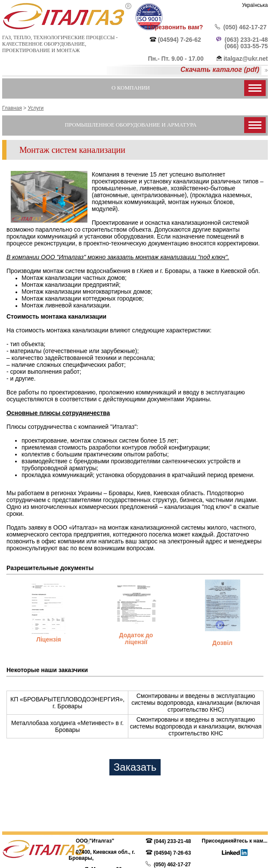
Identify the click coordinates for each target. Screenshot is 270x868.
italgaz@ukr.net (246, 59)
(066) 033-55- (243, 46)
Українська (255, 5)
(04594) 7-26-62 (179, 40)
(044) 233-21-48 (172, 841)
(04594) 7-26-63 (172, 853)
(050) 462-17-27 (245, 27)
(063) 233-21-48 (246, 40)
